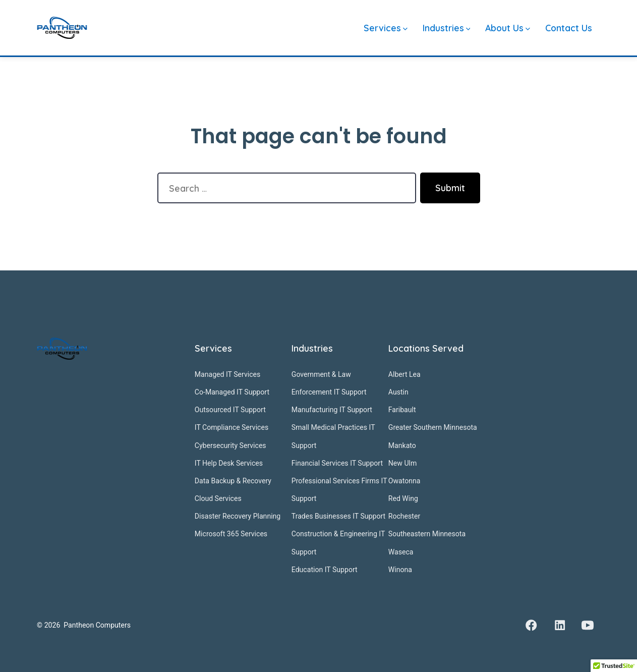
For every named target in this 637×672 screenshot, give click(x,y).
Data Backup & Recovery (233, 481)
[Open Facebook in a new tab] (532, 626)
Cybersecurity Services (230, 445)
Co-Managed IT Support (232, 392)
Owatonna (404, 481)
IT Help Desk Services (229, 463)
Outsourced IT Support (230, 410)
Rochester (404, 516)
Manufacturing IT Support (332, 410)
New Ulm (402, 463)
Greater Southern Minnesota (433, 427)
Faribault (402, 410)
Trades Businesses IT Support (338, 516)
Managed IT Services (228, 374)
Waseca (401, 552)
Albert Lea (404, 374)
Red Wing (403, 498)
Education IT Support (325, 570)
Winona (400, 570)
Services (386, 28)
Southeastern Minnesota (427, 534)
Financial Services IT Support (337, 463)
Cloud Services (218, 498)
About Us (508, 28)
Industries (447, 28)
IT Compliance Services (231, 427)
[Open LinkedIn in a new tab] (560, 626)
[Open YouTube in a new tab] (588, 626)
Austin (398, 392)
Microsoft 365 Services (231, 534)
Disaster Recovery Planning (238, 516)
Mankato (402, 445)
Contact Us (569, 28)
